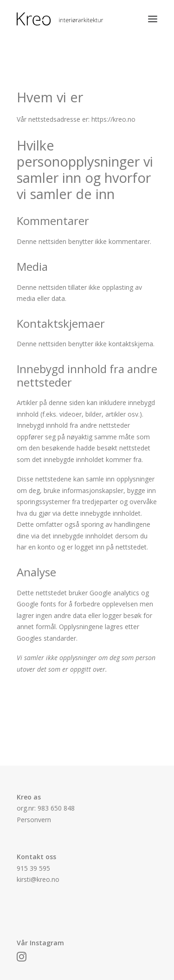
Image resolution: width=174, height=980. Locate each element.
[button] (153, 19)
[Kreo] (73, 19)
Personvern (34, 820)
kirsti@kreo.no (38, 879)
